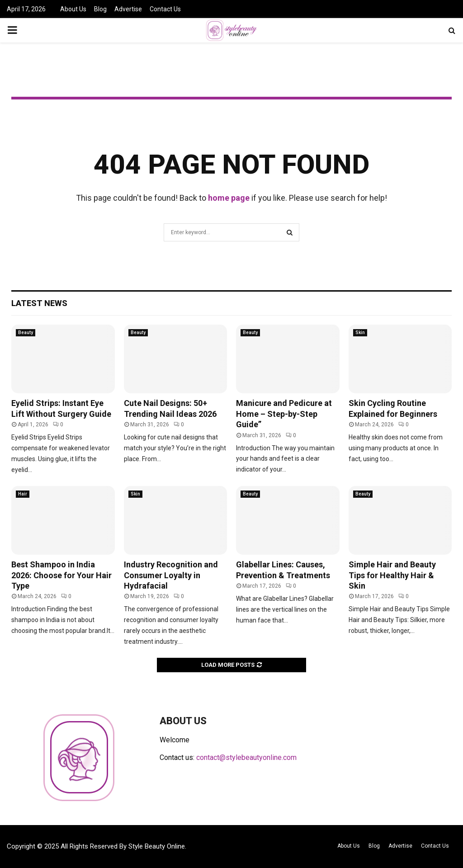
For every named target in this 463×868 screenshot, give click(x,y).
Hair (23, 494)
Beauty (26, 333)
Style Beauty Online (157, 846)
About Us (73, 9)
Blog (100, 9)
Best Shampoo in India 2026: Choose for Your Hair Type (61, 575)
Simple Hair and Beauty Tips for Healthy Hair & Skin (392, 575)
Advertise (128, 9)
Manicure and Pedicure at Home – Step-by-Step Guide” (284, 414)
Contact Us (165, 9)
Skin (360, 333)
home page (229, 198)
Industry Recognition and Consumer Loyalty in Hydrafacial (171, 575)
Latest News (39, 303)
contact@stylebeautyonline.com (246, 757)
